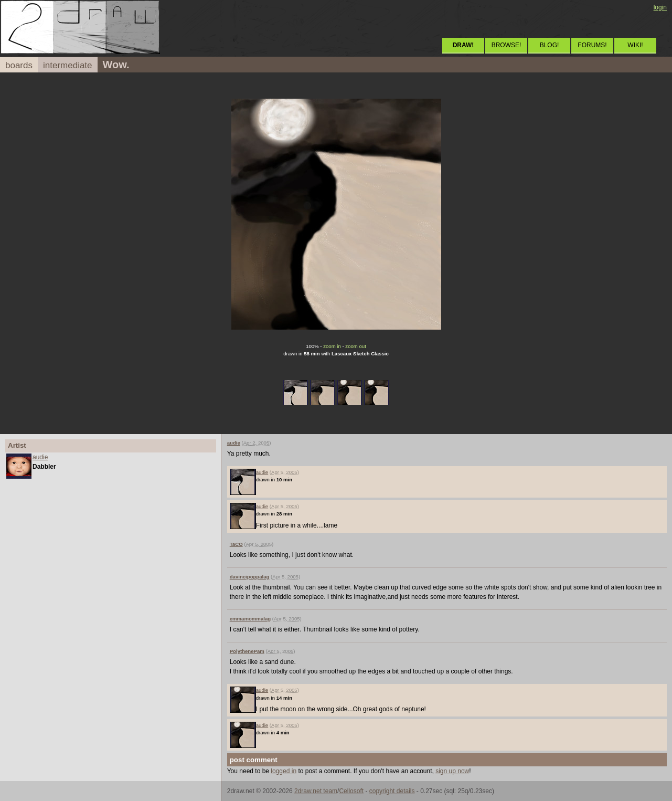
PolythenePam (247, 651)
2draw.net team (316, 791)
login (660, 7)
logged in (284, 771)
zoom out (355, 346)
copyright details (392, 791)
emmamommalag (250, 619)
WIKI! (635, 45)
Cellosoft (351, 791)
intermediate (68, 65)
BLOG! (550, 45)
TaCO (236, 544)
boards (19, 65)
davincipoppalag (250, 577)
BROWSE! (506, 45)
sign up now (452, 771)
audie (40, 457)
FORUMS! (592, 45)
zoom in (332, 346)
